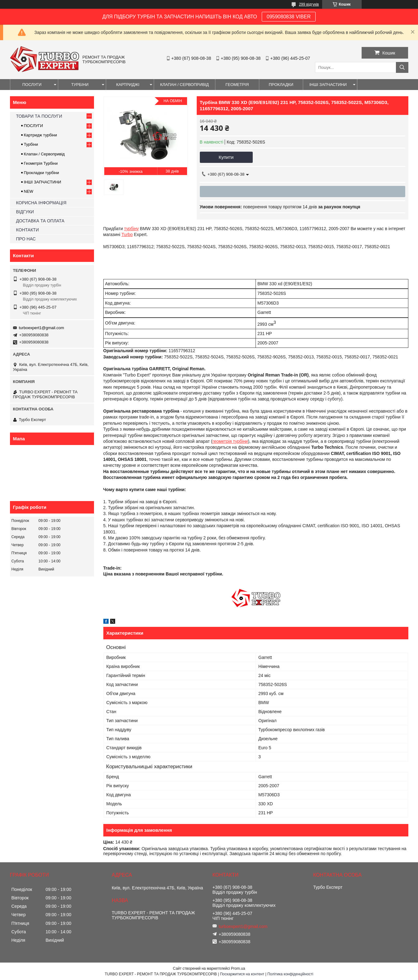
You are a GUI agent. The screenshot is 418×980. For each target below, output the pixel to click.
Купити (226, 157)
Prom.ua (238, 968)
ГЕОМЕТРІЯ (237, 85)
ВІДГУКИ (25, 212)
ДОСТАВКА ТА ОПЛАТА (40, 221)
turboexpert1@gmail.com (42, 328)
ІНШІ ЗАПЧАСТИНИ (328, 85)
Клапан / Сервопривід (44, 154)
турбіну (132, 229)
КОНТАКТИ (28, 230)
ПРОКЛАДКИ (281, 85)
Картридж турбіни (41, 135)
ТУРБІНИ (80, 85)
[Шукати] (402, 67)
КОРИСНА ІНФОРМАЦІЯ (41, 203)
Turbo (127, 234)
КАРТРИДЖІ (128, 85)
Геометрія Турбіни (41, 163)
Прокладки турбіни (42, 173)
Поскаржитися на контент (242, 974)
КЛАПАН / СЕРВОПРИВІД (185, 85)
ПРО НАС (26, 239)
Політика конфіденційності (290, 974)
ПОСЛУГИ (32, 85)
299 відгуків (309, 4)
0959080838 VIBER (289, 17)
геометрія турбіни (230, 441)
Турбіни (31, 144)
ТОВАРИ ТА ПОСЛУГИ (39, 116)
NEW (29, 191)
